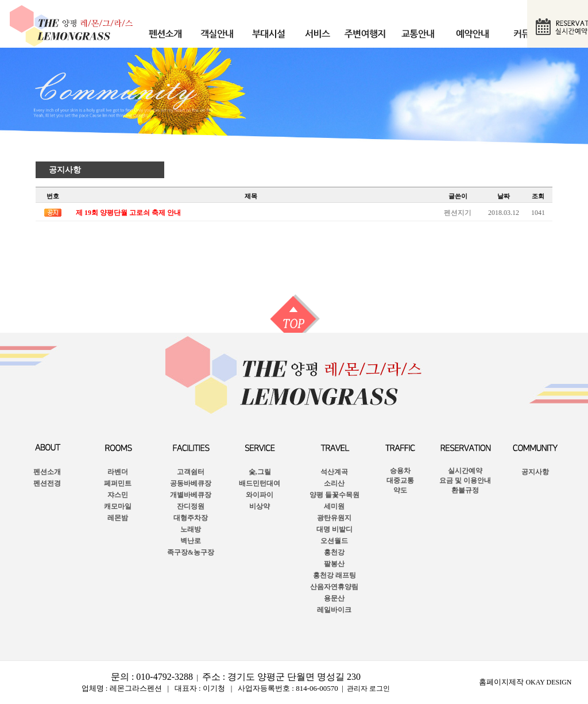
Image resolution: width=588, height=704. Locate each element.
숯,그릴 (260, 472)
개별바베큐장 (191, 495)
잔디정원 (191, 506)
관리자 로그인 (368, 688)
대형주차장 (191, 518)
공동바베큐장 (191, 483)
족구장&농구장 (191, 552)
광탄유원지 (334, 518)
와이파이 (260, 495)
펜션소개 (47, 472)
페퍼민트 (118, 483)
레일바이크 (334, 610)
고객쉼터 (191, 472)
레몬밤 (118, 518)
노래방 (191, 529)
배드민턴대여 (260, 483)
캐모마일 (118, 506)
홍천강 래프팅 (334, 575)
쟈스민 (118, 495)
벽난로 (191, 541)
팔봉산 (334, 564)
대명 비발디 (334, 529)
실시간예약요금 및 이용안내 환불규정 (465, 480)
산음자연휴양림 (334, 587)
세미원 (334, 506)
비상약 (260, 506)
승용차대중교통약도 (400, 480)
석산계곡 (334, 472)
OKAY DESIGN (548, 682)
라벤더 (118, 472)
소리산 (334, 483)
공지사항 (65, 170)
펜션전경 (47, 483)
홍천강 (334, 552)
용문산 (334, 598)
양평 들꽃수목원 (334, 495)
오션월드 (334, 541)
